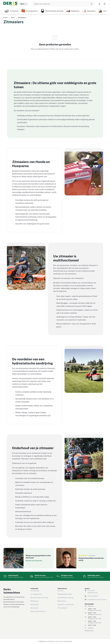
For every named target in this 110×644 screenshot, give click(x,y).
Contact (60, 591)
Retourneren (62, 601)
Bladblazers (35, 601)
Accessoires (35, 591)
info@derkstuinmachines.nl (97, 599)
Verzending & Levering (65, 598)
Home (6, 18)
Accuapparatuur (36, 594)
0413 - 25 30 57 (93, 596)
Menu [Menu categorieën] (23, 4)
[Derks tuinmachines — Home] (10, 4)
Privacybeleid (62, 608)
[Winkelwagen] (105, 4)
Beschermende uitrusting (39, 598)
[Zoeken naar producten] (63, 4)
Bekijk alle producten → (39, 611)
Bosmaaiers (35, 608)
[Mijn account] (99, 4)
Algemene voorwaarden (66, 604)
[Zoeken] (92, 4)
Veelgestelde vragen (65, 594)
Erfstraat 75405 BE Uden (93, 592)
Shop (13, 18)
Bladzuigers (35, 604)
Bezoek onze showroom (34, 561)
